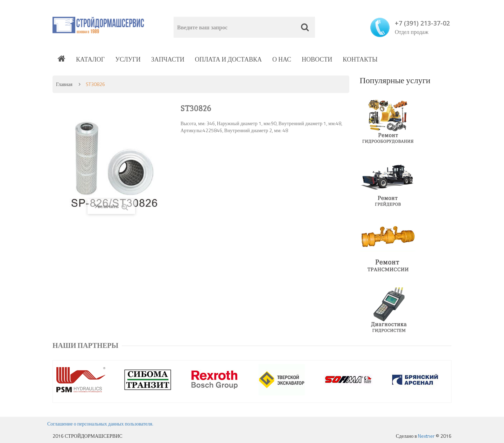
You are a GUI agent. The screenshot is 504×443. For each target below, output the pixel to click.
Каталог (90, 59)
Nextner (426, 436)
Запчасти (168, 59)
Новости (317, 59)
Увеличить (111, 206)
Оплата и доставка (228, 59)
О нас (282, 59)
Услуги (128, 59)
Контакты (360, 59)
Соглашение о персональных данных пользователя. (100, 424)
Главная (64, 84)
